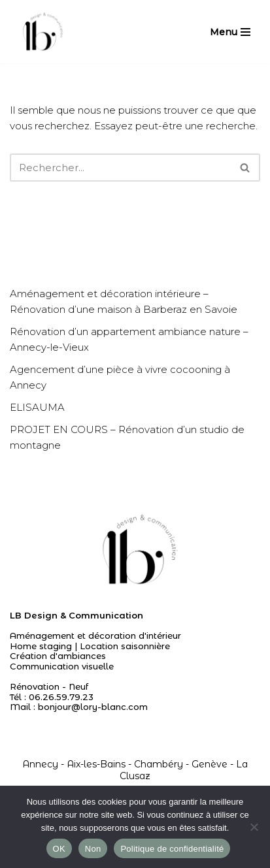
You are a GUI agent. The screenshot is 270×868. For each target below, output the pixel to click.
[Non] (254, 827)
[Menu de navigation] (230, 32)
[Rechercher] (120, 168)
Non (93, 849)
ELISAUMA (37, 407)
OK (59, 849)
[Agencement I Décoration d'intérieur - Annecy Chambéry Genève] (41, 32)
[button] (245, 168)
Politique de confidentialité (172, 849)
